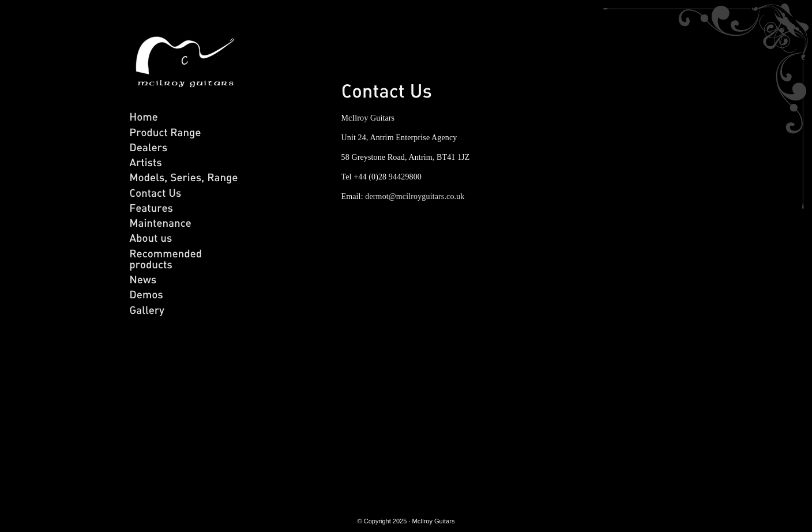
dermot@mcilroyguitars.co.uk (415, 196)
